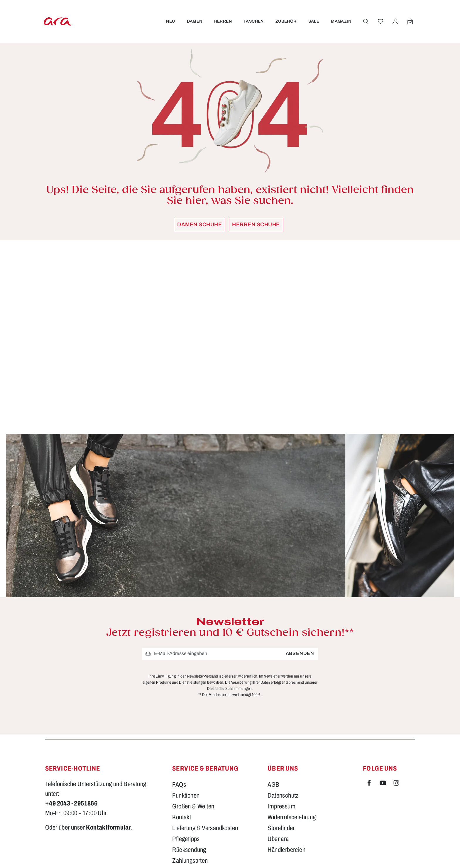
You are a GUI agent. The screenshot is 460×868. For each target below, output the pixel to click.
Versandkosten (302, 855)
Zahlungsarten (190, 793)
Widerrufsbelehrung (292, 749)
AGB (273, 717)
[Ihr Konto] (395, 21)
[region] (230, 337)
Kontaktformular (108, 759)
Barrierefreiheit (191, 803)
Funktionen (186, 727)
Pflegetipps (186, 771)
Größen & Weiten (193, 738)
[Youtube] (383, 716)
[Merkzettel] (380, 21)
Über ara (278, 771)
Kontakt (182, 749)
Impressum (281, 738)
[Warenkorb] (410, 21)
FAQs (179, 717)
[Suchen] (365, 21)
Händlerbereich (286, 782)
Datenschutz (283, 727)
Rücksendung (189, 782)
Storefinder (281, 760)
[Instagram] (396, 716)
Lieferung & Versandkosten (205, 760)
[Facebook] (370, 716)
